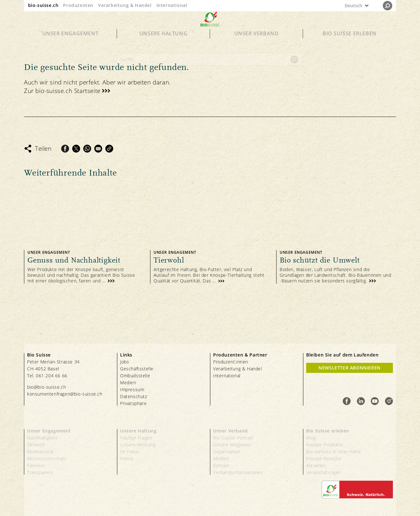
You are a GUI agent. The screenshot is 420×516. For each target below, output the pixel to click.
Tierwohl (36, 445)
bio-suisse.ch (43, 5)
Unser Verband (257, 45)
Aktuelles (316, 465)
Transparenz (40, 472)
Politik (127, 458)
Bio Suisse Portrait (233, 438)
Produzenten (78, 5)
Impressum (132, 389)
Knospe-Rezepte (324, 458)
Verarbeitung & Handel (125, 5)
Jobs (125, 362)
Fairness (36, 465)
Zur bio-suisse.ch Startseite (62, 91)
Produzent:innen (231, 362)
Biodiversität (41, 452)
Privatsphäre (133, 403)
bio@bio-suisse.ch (47, 387)
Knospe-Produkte (325, 445)
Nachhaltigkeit (42, 438)
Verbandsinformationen (238, 472)
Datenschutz (134, 396)
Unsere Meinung (138, 445)
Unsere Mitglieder (232, 445)
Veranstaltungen (324, 472)
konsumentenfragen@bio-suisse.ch (65, 394)
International (172, 5)
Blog (311, 438)
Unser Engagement (70, 45)
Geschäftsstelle (137, 369)
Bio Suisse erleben (350, 45)
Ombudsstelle (135, 376)
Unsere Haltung (163, 45)
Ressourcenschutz (47, 458)
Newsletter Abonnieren (350, 368)
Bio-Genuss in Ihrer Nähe (333, 452)
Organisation (227, 452)
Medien (128, 383)
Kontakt (221, 465)
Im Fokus (130, 452)
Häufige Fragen (136, 438)
